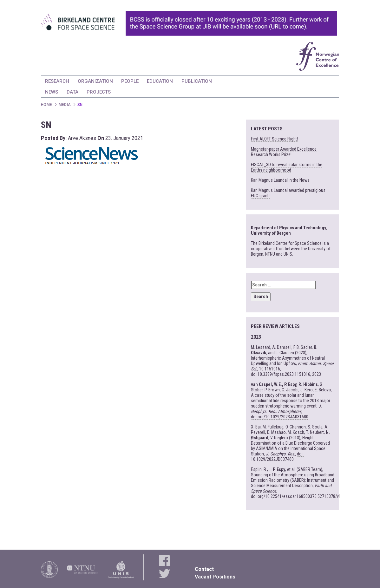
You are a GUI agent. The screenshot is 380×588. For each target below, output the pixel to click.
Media (65, 105)
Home (47, 105)
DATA (72, 92)
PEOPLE (130, 81)
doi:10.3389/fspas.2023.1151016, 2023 (286, 374)
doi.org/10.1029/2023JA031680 (280, 417)
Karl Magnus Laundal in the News (280, 180)
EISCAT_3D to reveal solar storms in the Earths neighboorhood (287, 167)
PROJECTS (99, 92)
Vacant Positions (215, 577)
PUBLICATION (197, 81)
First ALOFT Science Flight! (274, 139)
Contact (204, 569)
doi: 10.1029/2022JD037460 (277, 457)
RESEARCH (57, 81)
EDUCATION (160, 81)
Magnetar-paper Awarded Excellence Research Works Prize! (284, 152)
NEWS (52, 92)
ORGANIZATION (95, 81)
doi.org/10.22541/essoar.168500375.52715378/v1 (296, 496)
